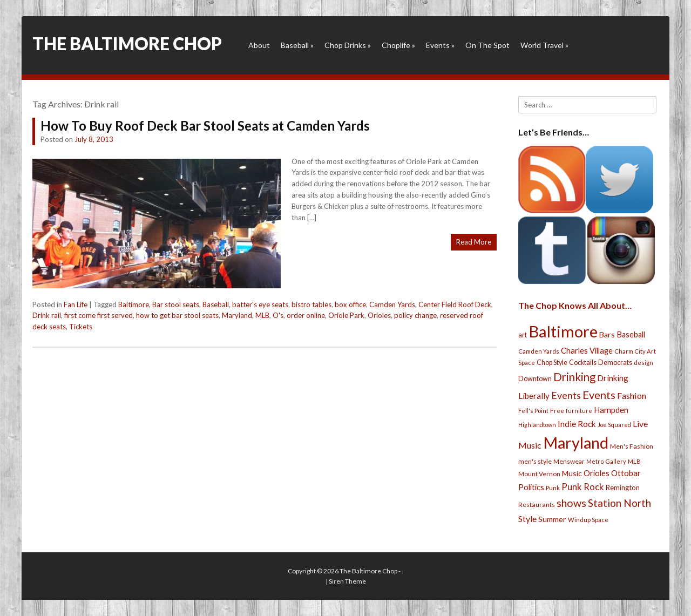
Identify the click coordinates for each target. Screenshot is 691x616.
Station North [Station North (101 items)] (619, 503)
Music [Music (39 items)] (572, 473)
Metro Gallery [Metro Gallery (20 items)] (606, 461)
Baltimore (134, 304)
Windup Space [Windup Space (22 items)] (588, 520)
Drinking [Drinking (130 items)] (574, 377)
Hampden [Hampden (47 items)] (611, 410)
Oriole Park (346, 315)
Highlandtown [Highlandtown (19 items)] (537, 425)
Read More (474, 242)
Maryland (237, 315)
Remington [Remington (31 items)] (623, 488)
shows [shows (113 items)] (571, 503)
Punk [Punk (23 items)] (553, 488)
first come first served (99, 315)
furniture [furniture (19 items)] (579, 411)
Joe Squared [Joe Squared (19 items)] (614, 425)
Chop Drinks (348, 45)
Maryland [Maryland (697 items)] (576, 442)
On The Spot (487, 45)
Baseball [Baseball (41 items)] (631, 334)
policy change (415, 315)
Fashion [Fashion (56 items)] (632, 395)
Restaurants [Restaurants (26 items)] (537, 505)
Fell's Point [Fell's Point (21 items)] (533, 411)
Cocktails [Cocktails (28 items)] (583, 363)
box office (350, 304)
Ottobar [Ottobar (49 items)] (626, 473)
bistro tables (311, 304)
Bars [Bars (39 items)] (607, 334)
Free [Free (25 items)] (557, 411)
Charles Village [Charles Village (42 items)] (587, 351)
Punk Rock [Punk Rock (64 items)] (583, 487)
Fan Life (76, 304)
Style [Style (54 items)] (527, 519)
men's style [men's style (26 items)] (535, 461)
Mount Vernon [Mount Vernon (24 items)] (539, 474)
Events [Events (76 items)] (566, 395)
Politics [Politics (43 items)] (531, 487)
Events (440, 45)
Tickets (81, 327)
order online (306, 315)
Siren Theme (347, 581)
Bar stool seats (176, 304)
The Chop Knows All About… (575, 305)
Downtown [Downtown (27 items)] (535, 379)
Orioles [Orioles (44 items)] (597, 473)
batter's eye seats (260, 304)
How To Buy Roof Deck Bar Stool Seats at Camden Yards (205, 126)
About (259, 45)
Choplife (398, 45)
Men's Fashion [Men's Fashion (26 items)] (632, 446)
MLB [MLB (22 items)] (634, 461)
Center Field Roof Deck (455, 304)
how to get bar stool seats (177, 315)
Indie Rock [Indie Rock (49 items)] (577, 424)
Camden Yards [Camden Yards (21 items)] (539, 351)
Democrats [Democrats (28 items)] (615, 363)
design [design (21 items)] (643, 363)
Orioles (379, 315)
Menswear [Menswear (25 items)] (569, 461)
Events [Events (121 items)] (599, 395)
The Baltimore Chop (127, 43)
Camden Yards (392, 304)
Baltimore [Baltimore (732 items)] (563, 331)
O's (278, 315)
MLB (262, 315)
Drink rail (47, 315)
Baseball (297, 45)
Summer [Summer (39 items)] (552, 519)
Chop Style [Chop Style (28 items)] (552, 363)
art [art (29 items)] (523, 335)
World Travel (544, 45)
